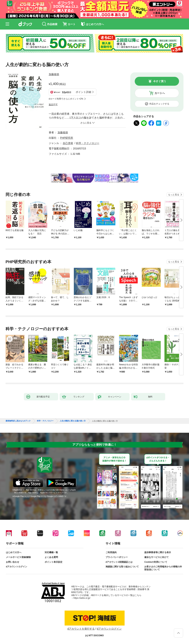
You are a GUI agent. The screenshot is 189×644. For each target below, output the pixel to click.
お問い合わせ (13, 562)
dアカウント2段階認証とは (119, 562)
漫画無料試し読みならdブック (18, 421)
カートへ (160, 93)
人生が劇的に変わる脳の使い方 (73, 421)
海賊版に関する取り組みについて (122, 567)
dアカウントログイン (17, 567)
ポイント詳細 (83, 92)
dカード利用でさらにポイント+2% (66, 99)
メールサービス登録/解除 (18, 557)
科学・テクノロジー (88, 143)
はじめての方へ (14, 552)
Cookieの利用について (156, 562)
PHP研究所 (67, 138)
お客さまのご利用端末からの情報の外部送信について (163, 568)
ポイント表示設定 (54, 562)
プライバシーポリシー (117, 557)
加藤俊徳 (54, 74)
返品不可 (53, 105)
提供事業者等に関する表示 (158, 552)
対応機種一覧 (51, 552)
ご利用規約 (111, 552)
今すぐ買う (160, 81)
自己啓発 (68, 143)
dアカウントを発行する (81, 629)
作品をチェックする (159, 104)
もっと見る (174, 195)
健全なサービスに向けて (157, 557)
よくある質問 (51, 557)
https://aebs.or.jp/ (82, 598)
